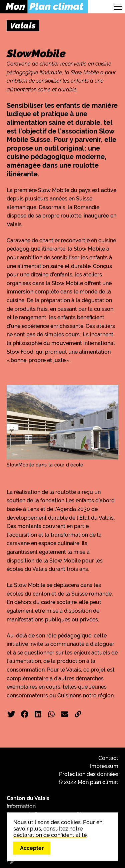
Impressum (104, 766)
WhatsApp (51, 714)
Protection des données (89, 774)
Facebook (25, 714)
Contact (108, 758)
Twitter (11, 714)
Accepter (32, 848)
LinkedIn (38, 714)
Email (65, 714)
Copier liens (78, 714)
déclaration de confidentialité (50, 835)
